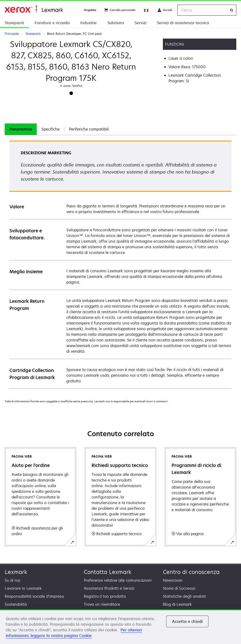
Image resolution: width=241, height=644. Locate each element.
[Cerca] (232, 10)
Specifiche (50, 129)
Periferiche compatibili (89, 129)
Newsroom (173, 580)
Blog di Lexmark (177, 604)
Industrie (88, 23)
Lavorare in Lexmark (23, 588)
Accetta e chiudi (187, 621)
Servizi (141, 23)
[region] (120, 627)
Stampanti (14, 23)
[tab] (21, 129)
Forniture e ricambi (52, 23)
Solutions (116, 23)
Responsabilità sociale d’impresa (34, 596)
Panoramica (21, 129)
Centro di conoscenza (191, 572)
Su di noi (12, 580)
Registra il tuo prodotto (105, 596)
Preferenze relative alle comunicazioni (118, 580)
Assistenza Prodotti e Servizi (109, 588)
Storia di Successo (179, 588)
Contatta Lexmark (108, 572)
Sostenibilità (16, 604)
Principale (34, 9)
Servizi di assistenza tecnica (183, 23)
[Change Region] (146, 10)
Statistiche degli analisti (184, 596)
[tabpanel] (120, 264)
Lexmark (16, 572)
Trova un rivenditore (102, 604)
